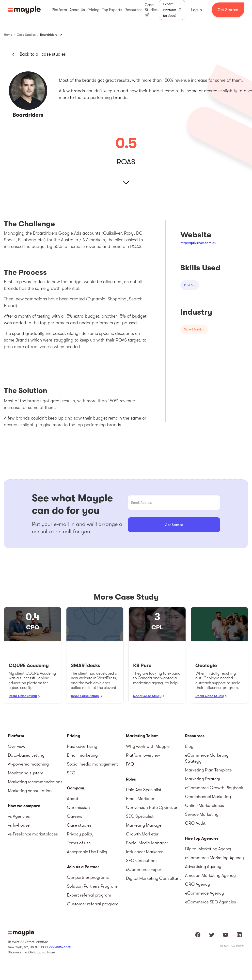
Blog (189, 746)
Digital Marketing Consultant (153, 878)
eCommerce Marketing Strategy (207, 758)
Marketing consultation (30, 791)
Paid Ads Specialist (144, 790)
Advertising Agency (203, 866)
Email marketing (82, 755)
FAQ (130, 764)
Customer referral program (93, 904)
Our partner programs (88, 877)
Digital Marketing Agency (209, 849)
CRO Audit (195, 823)
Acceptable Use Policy (88, 852)
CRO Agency (197, 884)
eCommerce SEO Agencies (211, 902)
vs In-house (19, 825)
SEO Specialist (140, 816)
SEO (71, 773)
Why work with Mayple (148, 746)
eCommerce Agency (205, 893)
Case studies (79, 825)
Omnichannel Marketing (208, 797)
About (73, 799)
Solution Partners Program (92, 886)
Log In (197, 10)
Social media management (92, 764)
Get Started (228, 10)
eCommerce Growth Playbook (214, 788)
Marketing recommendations (35, 782)
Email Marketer (140, 799)
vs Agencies (19, 816)
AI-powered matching (28, 764)
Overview (17, 746)
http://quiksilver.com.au (198, 243)
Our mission (78, 807)
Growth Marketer (142, 834)
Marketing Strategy (203, 779)
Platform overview (143, 755)
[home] (24, 10)
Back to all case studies (43, 54)
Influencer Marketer (144, 852)
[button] (59, 10)
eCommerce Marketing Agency (214, 858)
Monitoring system (26, 773)
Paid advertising (82, 746)
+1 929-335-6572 (58, 947)
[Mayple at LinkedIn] (239, 935)
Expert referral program (89, 895)
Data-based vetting (26, 755)
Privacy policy (80, 834)
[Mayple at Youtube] (225, 935)
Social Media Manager (147, 843)
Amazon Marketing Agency (210, 875)
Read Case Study (23, 696)
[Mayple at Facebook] (198, 935)
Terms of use (79, 843)
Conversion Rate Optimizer (152, 807)
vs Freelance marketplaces (33, 834)
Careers (75, 816)
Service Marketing (202, 814)
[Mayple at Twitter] (212, 935)
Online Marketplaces (205, 805)
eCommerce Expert (144, 869)
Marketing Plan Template (208, 770)
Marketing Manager (144, 825)
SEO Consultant (142, 861)
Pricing (74, 736)
